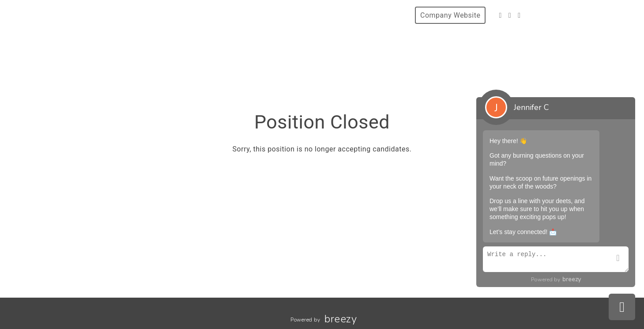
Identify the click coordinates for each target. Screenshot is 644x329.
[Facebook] (500, 15)
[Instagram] (510, 15)
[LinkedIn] (519, 15)
